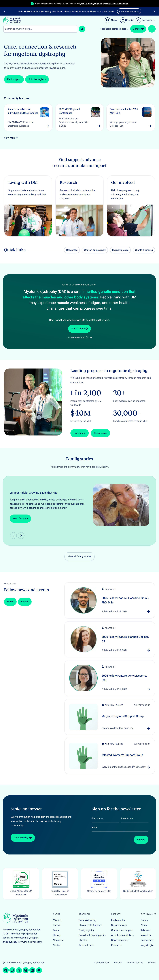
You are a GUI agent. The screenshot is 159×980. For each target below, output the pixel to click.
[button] (5, 11)
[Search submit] (82, 29)
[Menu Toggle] (152, 29)
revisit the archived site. (117, 4)
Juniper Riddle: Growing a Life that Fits (33, 493)
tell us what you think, (92, 4)
